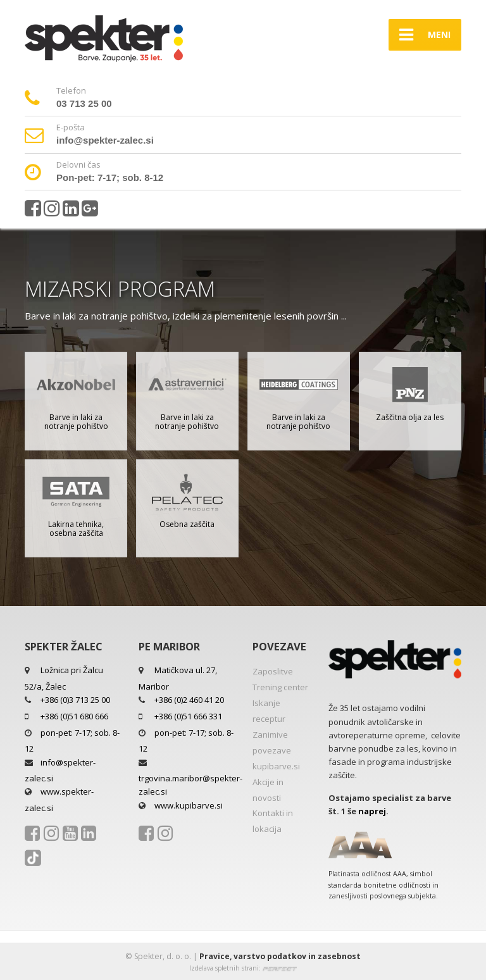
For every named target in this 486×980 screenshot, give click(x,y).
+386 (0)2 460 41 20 (189, 700)
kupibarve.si (276, 766)
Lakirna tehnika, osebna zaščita (76, 529)
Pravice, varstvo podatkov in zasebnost (280, 956)
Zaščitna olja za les (410, 417)
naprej (372, 811)
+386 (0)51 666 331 (188, 716)
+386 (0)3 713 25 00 (75, 700)
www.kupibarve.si (189, 805)
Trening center (280, 687)
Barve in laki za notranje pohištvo (76, 422)
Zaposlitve (273, 671)
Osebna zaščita (187, 524)
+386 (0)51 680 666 (74, 716)
